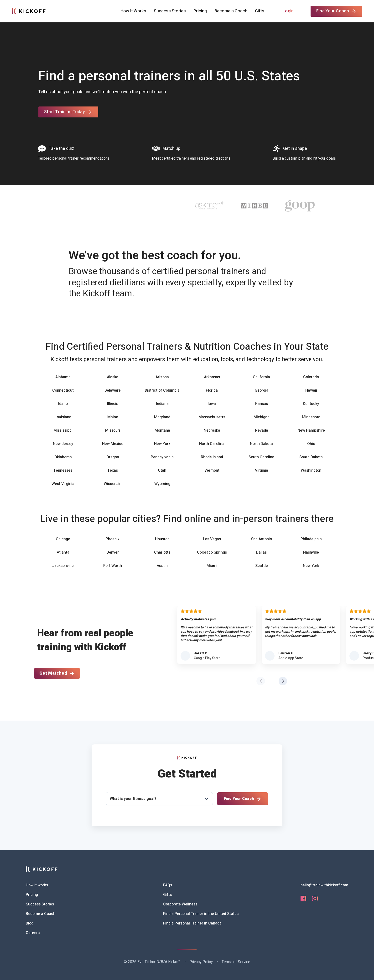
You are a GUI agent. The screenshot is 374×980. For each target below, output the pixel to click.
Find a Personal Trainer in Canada (192, 923)
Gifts (260, 11)
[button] (283, 681)
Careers (33, 933)
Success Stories (170, 11)
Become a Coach (231, 11)
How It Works (133, 11)
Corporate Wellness (180, 904)
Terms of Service (236, 962)
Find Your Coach (336, 11)
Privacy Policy (201, 962)
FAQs (168, 885)
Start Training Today (68, 112)
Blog (30, 923)
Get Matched (57, 673)
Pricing (200, 11)
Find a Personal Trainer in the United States (201, 914)
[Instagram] (315, 900)
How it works (37, 885)
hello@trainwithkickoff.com (324, 885)
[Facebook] (303, 900)
